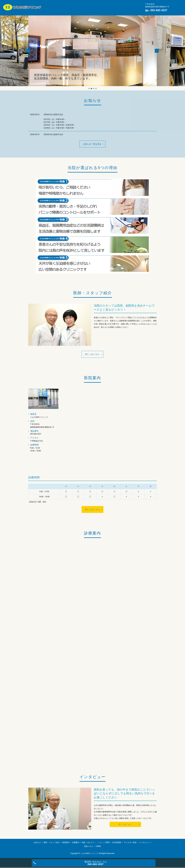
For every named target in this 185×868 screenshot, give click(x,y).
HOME (133, 10)
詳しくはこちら (92, 354)
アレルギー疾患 (86, 10)
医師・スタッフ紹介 (69, 6)
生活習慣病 (69, 10)
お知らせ (51, 6)
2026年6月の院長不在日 (53, 115)
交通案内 (100, 6)
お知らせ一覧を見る (92, 144)
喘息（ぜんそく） (117, 6)
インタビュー (104, 10)
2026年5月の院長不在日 (53, 134)
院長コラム (120, 10)
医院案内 (87, 6)
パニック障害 (53, 10)
